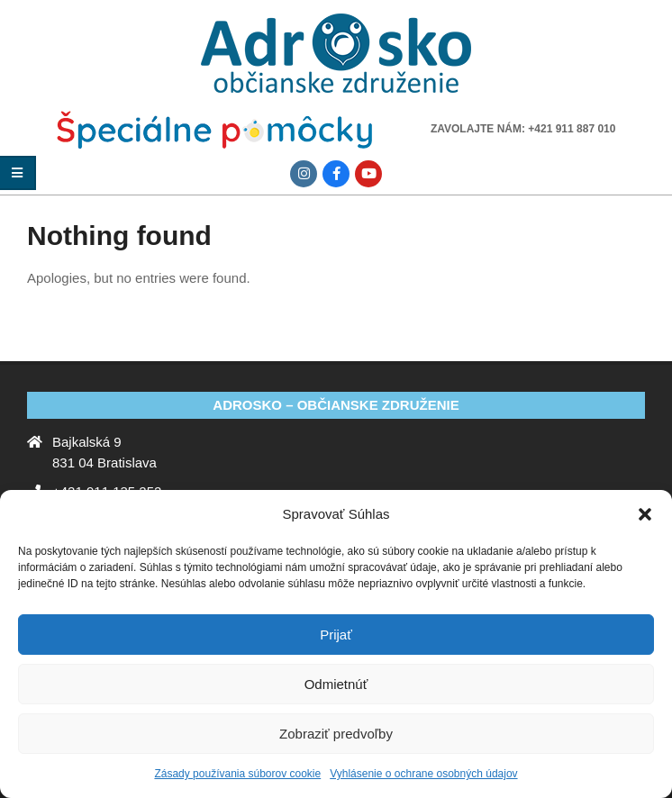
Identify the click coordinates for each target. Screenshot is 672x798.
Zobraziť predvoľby (336, 734)
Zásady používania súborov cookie (237, 774)
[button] (645, 514)
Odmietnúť (336, 684)
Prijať (336, 635)
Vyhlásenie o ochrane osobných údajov (423, 774)
